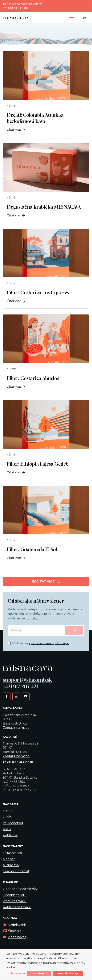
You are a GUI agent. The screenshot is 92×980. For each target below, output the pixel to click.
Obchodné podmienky (20, 889)
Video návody (16, 937)
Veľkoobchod (13, 823)
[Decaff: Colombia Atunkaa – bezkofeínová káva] (46, 94)
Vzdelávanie (15, 925)
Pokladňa (10, 835)
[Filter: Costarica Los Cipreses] (46, 269)
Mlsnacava (11, 865)
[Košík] (85, 18)
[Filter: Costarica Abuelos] (46, 354)
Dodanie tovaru (15, 895)
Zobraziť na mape (16, 728)
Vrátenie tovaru (15, 901)
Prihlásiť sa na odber (16, 8)
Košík (7, 829)
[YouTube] (26, 696)
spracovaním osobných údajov (49, 643)
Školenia (12, 931)
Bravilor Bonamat (16, 871)
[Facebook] (7, 696)
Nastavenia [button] (17, 974)
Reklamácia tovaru (17, 907)
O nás (7, 817)
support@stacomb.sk (27, 680)
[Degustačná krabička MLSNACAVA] (46, 183)
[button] (72, 18)
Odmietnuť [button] (39, 973)
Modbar (9, 859)
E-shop (8, 811)
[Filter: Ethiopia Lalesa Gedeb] (46, 440)
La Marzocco (12, 853)
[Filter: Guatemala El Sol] (46, 526)
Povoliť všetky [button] (68, 973)
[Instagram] (16, 696)
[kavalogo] (18, 18)
